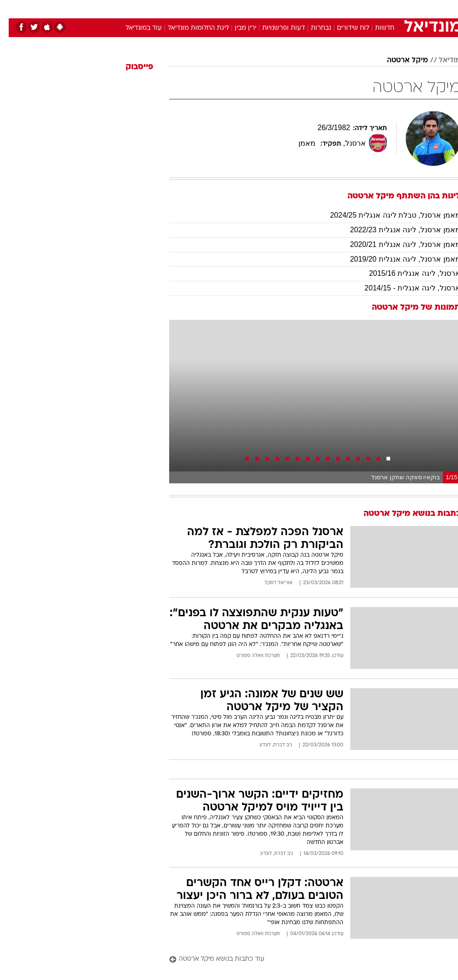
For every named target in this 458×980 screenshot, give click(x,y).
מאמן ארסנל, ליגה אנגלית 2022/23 (396, 230)
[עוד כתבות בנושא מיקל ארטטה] (306, 960)
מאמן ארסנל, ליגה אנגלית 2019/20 (396, 259)
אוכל (246, 8)
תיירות (190, 8)
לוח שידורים (344, 28)
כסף (269, 8)
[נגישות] (13, 8)
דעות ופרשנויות (275, 28)
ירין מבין (237, 28)
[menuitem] (341, 9)
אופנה (128, 8)
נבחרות (312, 28)
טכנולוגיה (159, 8)
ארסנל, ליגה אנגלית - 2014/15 (403, 288)
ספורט (347, 8)
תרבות (319, 8)
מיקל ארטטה (399, 60)
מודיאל (441, 60)
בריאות (219, 8)
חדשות (376, 28)
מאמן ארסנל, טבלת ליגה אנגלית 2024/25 (386, 215)
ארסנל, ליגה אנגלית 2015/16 (406, 273)
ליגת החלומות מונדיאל (190, 28)
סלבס (292, 8)
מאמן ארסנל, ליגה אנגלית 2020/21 (396, 244)
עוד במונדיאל (135, 28)
